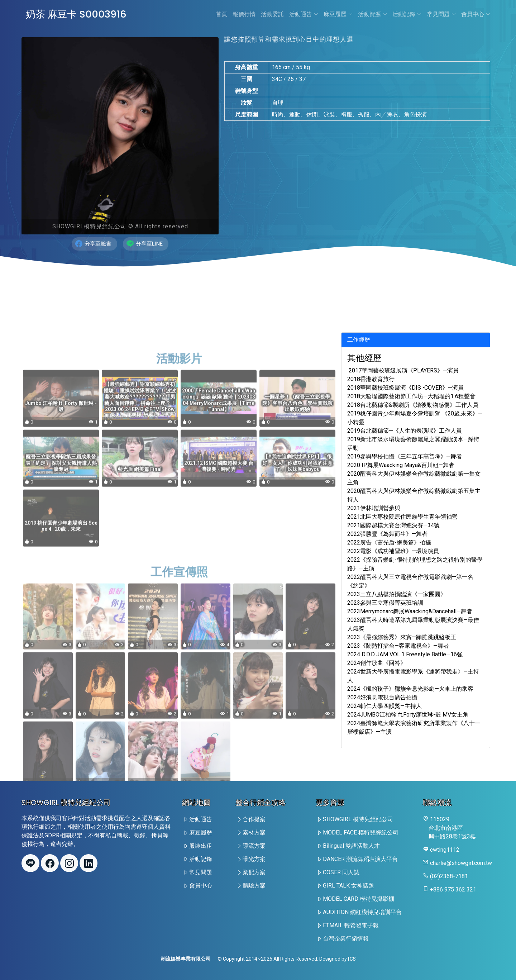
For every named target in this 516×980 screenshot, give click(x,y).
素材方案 (254, 832)
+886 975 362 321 (453, 889)
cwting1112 (445, 850)
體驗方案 (254, 886)
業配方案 (254, 872)
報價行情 (244, 14)
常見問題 (441, 14)
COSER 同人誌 (341, 872)
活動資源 (372, 14)
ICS (352, 959)
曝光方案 (254, 859)
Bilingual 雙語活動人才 (351, 846)
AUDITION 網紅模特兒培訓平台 (362, 912)
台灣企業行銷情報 (346, 939)
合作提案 (254, 819)
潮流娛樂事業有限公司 (186, 959)
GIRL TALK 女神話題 (348, 886)
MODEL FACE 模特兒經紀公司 (361, 832)
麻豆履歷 (338, 14)
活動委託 (272, 14)
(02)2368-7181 (449, 876)
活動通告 (304, 14)
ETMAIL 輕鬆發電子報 (351, 925)
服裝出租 (201, 846)
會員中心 (476, 14)
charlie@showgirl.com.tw (461, 863)
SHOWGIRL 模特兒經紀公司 (358, 819)
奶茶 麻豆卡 (77, 14)
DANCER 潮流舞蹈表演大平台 (360, 859)
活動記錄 (407, 14)
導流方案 (254, 846)
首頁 (221, 14)
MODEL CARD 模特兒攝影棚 (359, 899)
